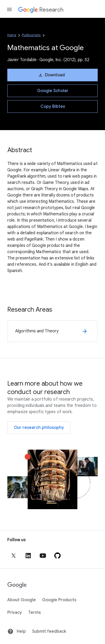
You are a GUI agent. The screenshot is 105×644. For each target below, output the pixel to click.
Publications (31, 35)
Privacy (15, 613)
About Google (22, 600)
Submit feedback (49, 631)
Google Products (59, 600)
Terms (34, 613)
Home (12, 35)
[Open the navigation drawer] (9, 9)
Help (17, 631)
